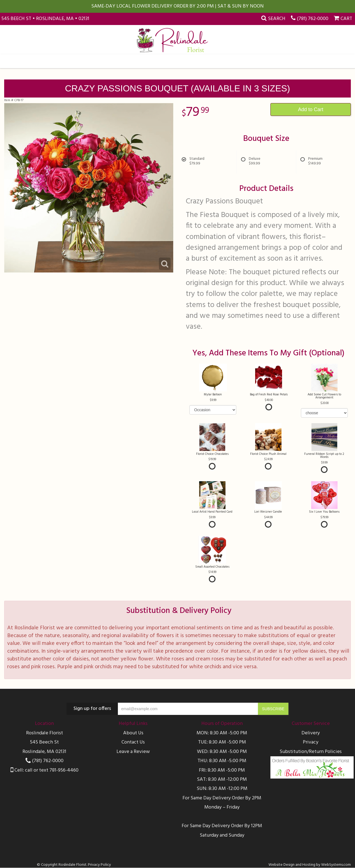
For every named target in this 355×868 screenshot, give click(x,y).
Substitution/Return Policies (311, 752)
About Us (133, 733)
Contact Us (133, 742)
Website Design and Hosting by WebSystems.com (310, 865)
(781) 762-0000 (313, 19)
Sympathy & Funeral (171, 61)
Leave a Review (133, 752)
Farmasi (215, 61)
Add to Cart (310, 109)
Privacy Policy (99, 865)
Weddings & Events (253, 61)
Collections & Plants (111, 61)
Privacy (311, 742)
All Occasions (60, 61)
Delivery (311, 733)
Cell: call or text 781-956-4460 (45, 770)
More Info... (294, 61)
